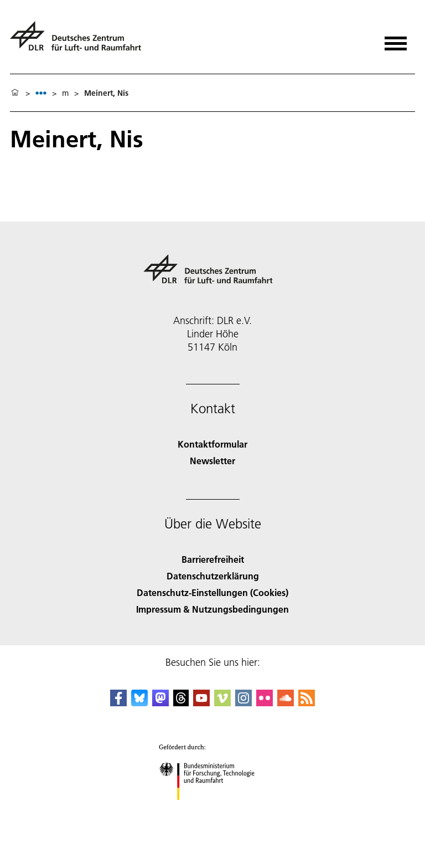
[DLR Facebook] (118, 703)
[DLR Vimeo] (222, 703)
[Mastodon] (160, 703)
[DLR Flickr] (265, 703)
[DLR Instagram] (243, 703)
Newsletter (212, 461)
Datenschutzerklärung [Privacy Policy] (213, 576)
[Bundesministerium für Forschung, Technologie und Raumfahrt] (213, 810)
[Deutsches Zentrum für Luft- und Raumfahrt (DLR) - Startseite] (80, 41)
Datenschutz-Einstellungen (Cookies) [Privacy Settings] (212, 592)
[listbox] (41, 93)
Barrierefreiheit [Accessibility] (213, 559)
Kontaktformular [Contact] (212, 444)
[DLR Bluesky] (139, 703)
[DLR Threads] (181, 703)
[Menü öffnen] (396, 40)
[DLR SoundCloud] (286, 703)
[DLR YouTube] (201, 703)
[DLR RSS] (307, 703)
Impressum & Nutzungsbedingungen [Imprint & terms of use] (212, 609)
